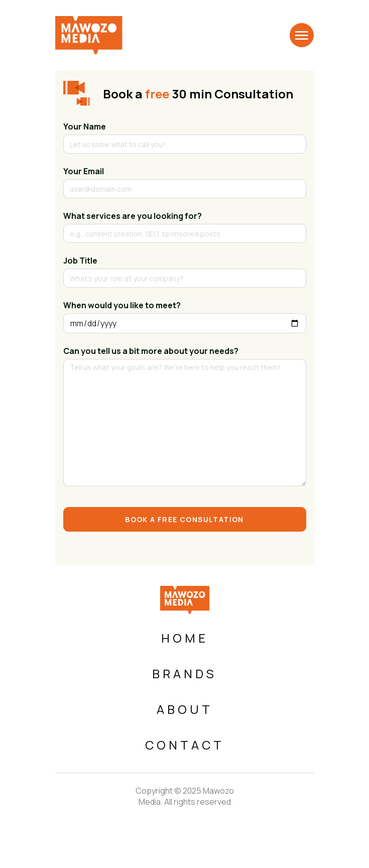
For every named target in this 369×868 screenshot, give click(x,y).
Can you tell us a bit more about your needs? (151, 351)
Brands (184, 673)
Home (185, 638)
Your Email (84, 171)
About (185, 709)
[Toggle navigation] (302, 35)
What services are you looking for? (133, 216)
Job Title (80, 261)
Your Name (85, 127)
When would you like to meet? (122, 305)
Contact (185, 745)
